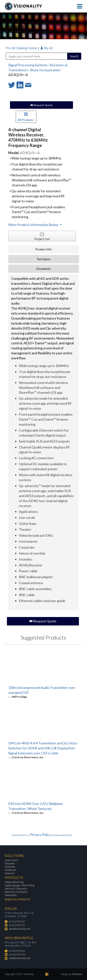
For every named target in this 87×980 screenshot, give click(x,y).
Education (10, 863)
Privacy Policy (41, 835)
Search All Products (18, 899)
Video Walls (11, 895)
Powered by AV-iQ (63, 835)
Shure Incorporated (45, 70)
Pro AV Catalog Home (22, 48)
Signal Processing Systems (28, 65)
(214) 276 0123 (17, 925)
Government (11, 860)
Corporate (10, 867)
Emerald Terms (20, 835)
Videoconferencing (14, 882)
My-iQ (46, 48)
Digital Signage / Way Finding (20, 885)
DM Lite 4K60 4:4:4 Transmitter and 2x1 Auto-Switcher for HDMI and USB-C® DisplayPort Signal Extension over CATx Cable (43, 748)
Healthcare (10, 870)
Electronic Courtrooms (16, 892)
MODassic (77, 974)
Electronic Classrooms (16, 889)
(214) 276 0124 (17, 921)
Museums (10, 873)
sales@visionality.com (20, 929)
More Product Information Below (35, 225)
